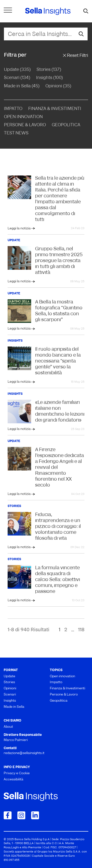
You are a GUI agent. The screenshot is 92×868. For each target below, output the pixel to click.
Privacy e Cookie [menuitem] (17, 773)
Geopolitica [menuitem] (59, 701)
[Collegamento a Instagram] (21, 815)
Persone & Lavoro (25, 125)
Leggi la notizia (20, 229)
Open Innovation (23, 117)
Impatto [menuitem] (56, 682)
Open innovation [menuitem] (62, 676)
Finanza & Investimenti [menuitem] (67, 688)
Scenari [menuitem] (10, 695)
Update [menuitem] (9, 676)
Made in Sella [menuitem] (14, 707)
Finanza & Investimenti (55, 109)
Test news (16, 133)
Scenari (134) (17, 78)
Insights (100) (49, 78)
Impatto (13, 109)
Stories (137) (49, 70)
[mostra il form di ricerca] (86, 11)
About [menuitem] (8, 727)
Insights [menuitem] (10, 701)
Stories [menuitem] (9, 682)
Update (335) (17, 70)
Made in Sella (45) (22, 86)
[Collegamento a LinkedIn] (35, 815)
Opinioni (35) (58, 86)
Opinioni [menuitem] (10, 688)
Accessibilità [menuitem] (13, 780)
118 (81, 630)
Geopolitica (66, 125)
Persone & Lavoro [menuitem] (64, 695)
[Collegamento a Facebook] (8, 815)
